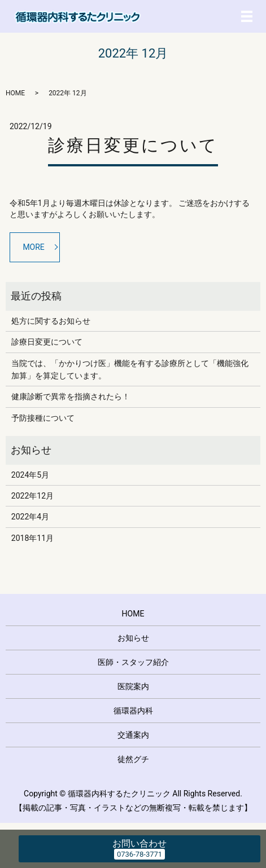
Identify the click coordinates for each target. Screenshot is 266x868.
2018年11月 (32, 538)
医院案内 (133, 686)
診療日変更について (133, 145)
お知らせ (133, 638)
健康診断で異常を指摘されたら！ (71, 396)
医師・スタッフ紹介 (133, 662)
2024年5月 (30, 475)
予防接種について (43, 418)
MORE (33, 247)
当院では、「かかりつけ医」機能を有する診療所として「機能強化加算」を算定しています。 (130, 369)
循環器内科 (133, 711)
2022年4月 (30, 517)
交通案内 (133, 735)
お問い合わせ (139, 843)
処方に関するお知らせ (51, 321)
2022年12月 (32, 496)
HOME (15, 93)
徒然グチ (133, 759)
